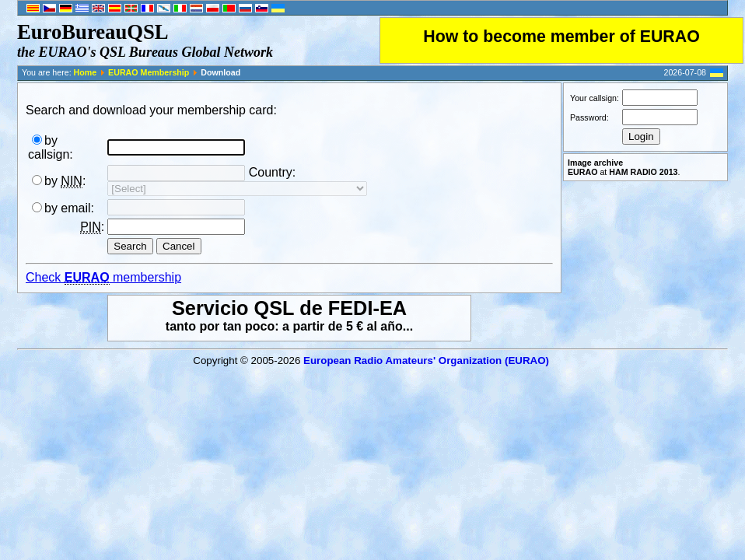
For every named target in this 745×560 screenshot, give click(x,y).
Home (86, 72)
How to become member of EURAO (561, 37)
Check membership (103, 278)
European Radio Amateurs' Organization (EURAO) (426, 360)
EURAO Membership (149, 72)
